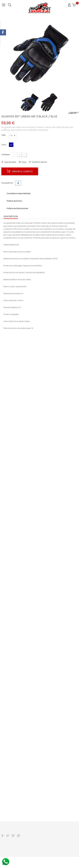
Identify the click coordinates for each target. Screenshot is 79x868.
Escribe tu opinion (39, 162)
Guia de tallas (10, 162)
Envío (24, 162)
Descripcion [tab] (11, 216)
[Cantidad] (14, 154)
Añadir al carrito (20, 171)
